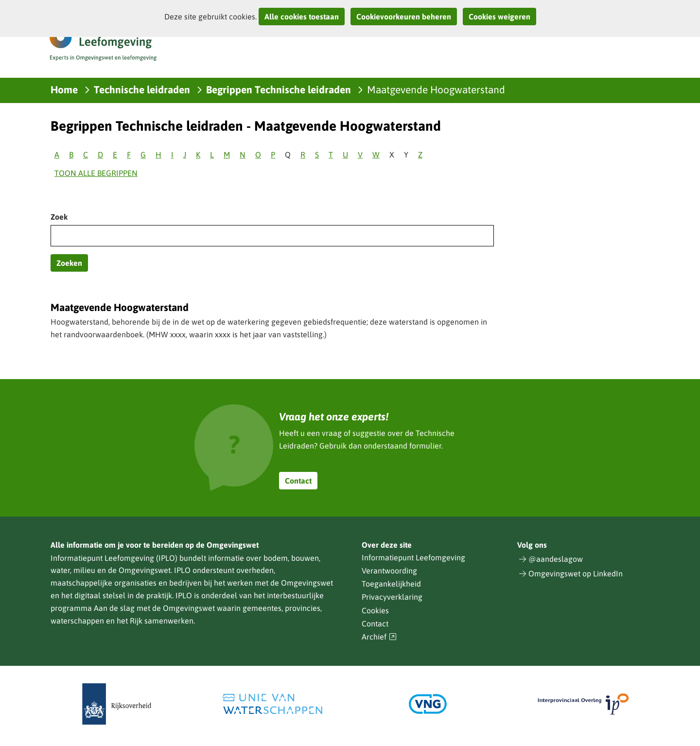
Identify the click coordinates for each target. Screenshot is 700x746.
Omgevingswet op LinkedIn (576, 573)
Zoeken (69, 263)
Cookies (375, 610)
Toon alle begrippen (96, 173)
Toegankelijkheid (391, 584)
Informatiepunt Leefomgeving (413, 557)
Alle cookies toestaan (302, 17)
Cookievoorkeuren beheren (404, 17)
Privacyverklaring (392, 597)
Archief (379, 637)
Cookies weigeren (499, 17)
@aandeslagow (556, 559)
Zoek (59, 217)
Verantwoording (389, 571)
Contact (298, 481)
